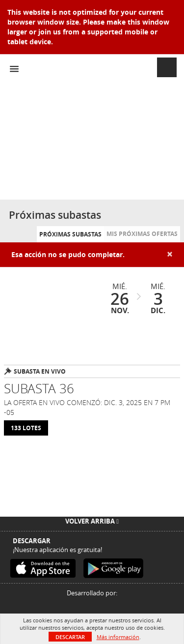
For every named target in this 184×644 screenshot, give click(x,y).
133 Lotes (26, 428)
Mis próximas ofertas (142, 234)
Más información (118, 637)
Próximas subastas (70, 234)
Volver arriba (92, 521)
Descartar (70, 637)
